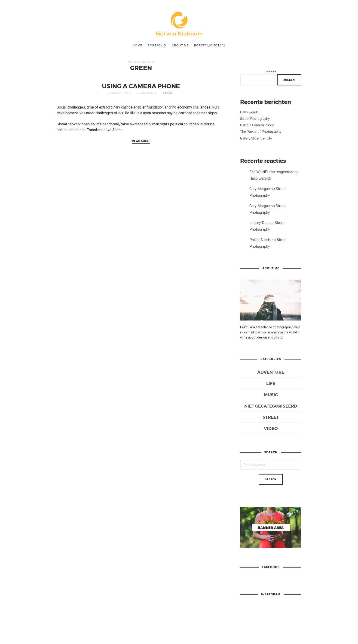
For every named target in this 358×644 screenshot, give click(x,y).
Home (137, 45)
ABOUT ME (180, 45)
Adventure (271, 372)
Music (271, 395)
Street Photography (255, 119)
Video (271, 428)
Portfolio (157, 45)
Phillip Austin (260, 240)
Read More (141, 141)
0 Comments (147, 93)
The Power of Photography (261, 132)
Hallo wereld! (250, 112)
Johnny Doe (259, 223)
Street (168, 93)
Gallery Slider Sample (256, 138)
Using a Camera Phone (141, 86)
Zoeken (271, 71)
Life (271, 383)
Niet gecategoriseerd (271, 406)
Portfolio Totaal (210, 45)
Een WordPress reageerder (271, 172)
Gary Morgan (260, 189)
